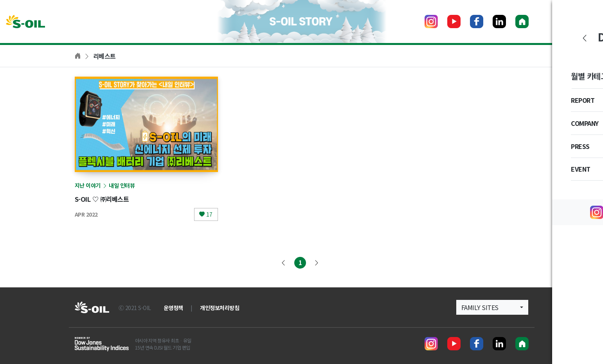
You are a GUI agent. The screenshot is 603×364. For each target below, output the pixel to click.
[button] (492, 307)
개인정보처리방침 (220, 308)
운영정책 (173, 308)
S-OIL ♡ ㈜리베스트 (108, 198)
